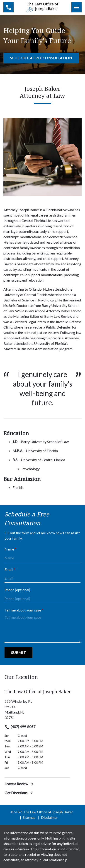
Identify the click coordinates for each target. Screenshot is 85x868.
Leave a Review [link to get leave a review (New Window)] (19, 784)
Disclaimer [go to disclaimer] (49, 817)
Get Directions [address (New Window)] (19, 793)
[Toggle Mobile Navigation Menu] (76, 7)
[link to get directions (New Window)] (42, 709)
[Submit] (18, 653)
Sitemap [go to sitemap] (29, 817)
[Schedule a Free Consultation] (41, 58)
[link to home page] (42, 7)
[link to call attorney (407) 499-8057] (8, 7)
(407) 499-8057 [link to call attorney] (20, 727)
